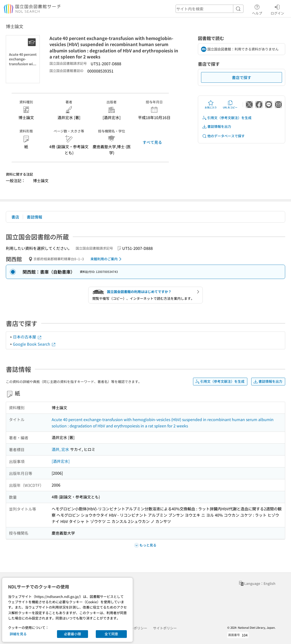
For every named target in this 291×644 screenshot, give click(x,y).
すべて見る (152, 142)
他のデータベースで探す (223, 136)
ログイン (277, 9)
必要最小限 (73, 634)
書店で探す (242, 77)
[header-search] (210, 9)
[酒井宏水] (61, 461)
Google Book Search (34, 344)
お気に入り (211, 105)
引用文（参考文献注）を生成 (227, 118)
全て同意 (111, 634)
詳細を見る (18, 634)
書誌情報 (34, 217)
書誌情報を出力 (217, 126)
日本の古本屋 (27, 337)
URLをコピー (230, 105)
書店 (15, 217)
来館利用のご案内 (107, 259)
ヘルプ (257, 9)
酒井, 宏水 (60, 449)
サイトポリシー (165, 628)
